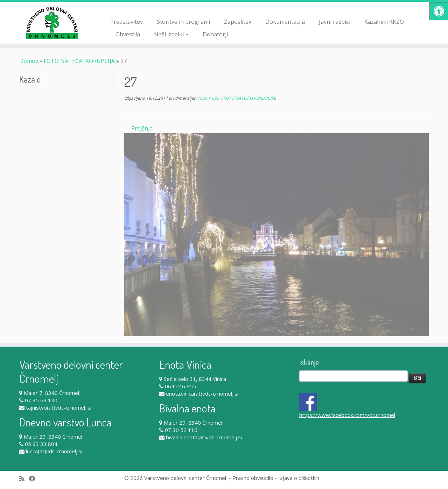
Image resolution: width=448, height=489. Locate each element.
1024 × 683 (208, 98)
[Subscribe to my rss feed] (24, 479)
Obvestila (128, 34)
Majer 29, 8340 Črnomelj (54, 437)
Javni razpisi (335, 22)
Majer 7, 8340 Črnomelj (52, 393)
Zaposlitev (238, 22)
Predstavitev (127, 22)
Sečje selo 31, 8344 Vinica (195, 379)
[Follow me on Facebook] (34, 479)
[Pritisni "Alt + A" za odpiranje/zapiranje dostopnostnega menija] (439, 11)
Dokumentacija (285, 22)
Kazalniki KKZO (384, 22)
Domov (29, 61)
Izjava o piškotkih (299, 478)
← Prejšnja (138, 128)
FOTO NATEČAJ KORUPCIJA (79, 61)
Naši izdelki (171, 34)
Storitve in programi (183, 22)
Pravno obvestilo (253, 478)
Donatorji (215, 34)
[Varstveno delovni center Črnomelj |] (52, 23)
